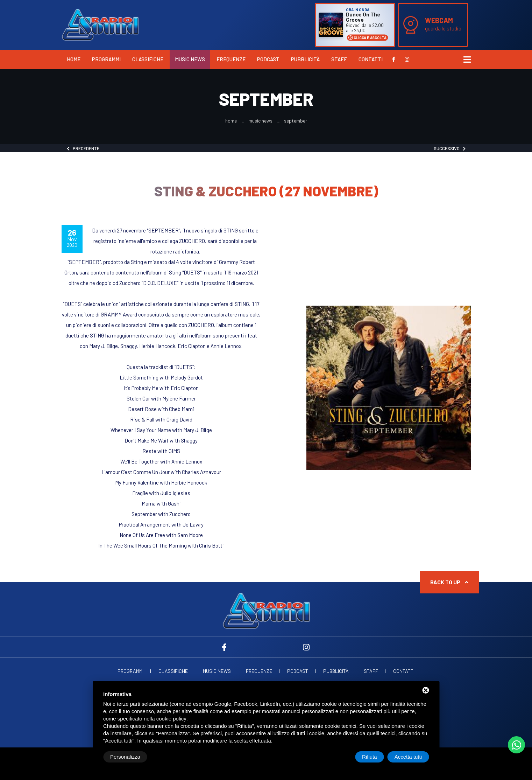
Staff (339, 59)
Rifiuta (370, 757)
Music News (190, 59)
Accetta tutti (408, 757)
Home (74, 59)
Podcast (268, 59)
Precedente (83, 148)
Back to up (449, 582)
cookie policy (171, 719)
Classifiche (148, 59)
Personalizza (125, 757)
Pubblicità (305, 59)
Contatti (371, 59)
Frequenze (231, 59)
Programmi (106, 59)
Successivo (450, 148)
